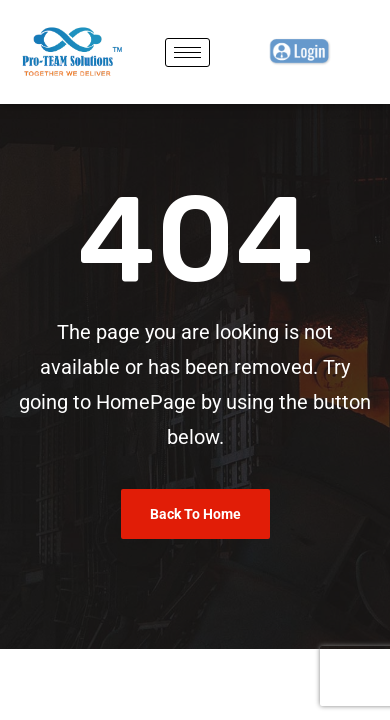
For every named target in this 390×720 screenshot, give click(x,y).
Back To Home (195, 514)
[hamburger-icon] (187, 52)
